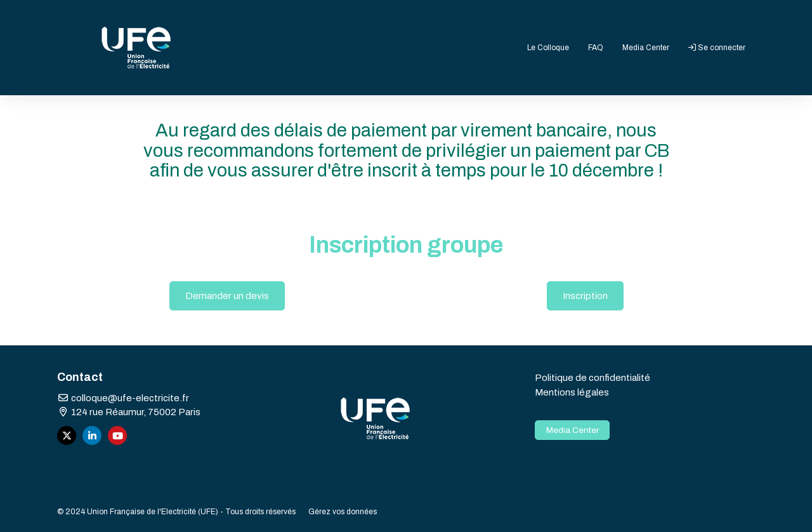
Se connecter (717, 48)
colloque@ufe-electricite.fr (123, 398)
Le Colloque (548, 48)
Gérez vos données (343, 512)
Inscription (585, 296)
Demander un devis (227, 296)
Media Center (646, 48)
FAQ (596, 48)
